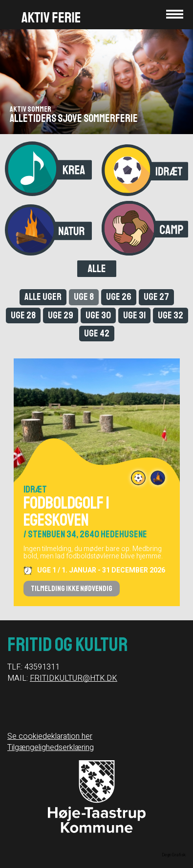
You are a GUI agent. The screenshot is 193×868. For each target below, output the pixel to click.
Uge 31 (134, 315)
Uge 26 (119, 297)
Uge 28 (23, 315)
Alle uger (43, 297)
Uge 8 (84, 297)
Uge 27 (156, 297)
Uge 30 (98, 315)
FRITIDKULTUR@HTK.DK (74, 678)
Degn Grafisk (174, 855)
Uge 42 (97, 333)
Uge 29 (61, 315)
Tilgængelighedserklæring (51, 748)
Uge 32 (171, 315)
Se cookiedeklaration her (50, 736)
